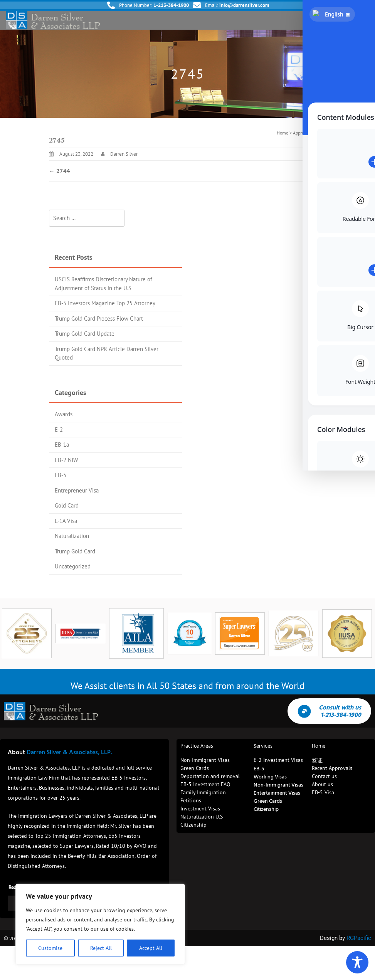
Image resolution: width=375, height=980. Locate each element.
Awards (64, 414)
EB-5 (61, 475)
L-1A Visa (66, 521)
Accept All (151, 948)
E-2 (59, 429)
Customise (50, 948)
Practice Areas (197, 746)
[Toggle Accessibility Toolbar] (357, 962)
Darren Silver (124, 154)
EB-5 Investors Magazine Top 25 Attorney (105, 303)
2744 (60, 171)
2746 (316, 171)
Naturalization (72, 536)
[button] (363, 20)
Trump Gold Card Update (85, 334)
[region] (100, 924)
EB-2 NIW (66, 460)
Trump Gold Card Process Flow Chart (99, 319)
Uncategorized (73, 566)
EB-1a (62, 445)
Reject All (101, 948)
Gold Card (67, 505)
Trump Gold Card (75, 551)
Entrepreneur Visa (77, 490)
